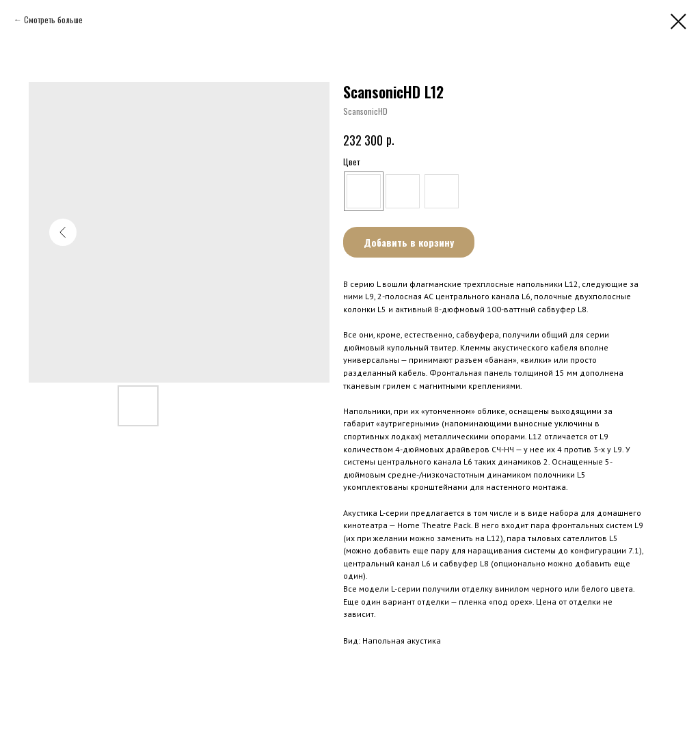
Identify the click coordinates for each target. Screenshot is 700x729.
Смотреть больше (53, 19)
